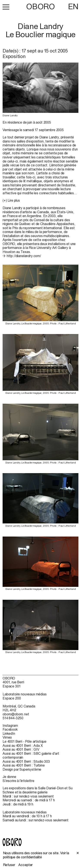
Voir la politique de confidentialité (36, 855)
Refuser (9, 865)
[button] (6, 7)
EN (73, 6)
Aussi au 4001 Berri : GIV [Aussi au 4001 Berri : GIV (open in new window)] (21, 749)
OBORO (40, 7)
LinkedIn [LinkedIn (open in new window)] (9, 733)
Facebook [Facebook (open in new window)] (10, 729)
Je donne (9, 777)
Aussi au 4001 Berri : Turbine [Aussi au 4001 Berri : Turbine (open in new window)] (24, 765)
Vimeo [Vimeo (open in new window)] (7, 737)
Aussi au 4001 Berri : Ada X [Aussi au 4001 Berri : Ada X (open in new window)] (23, 745)
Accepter (25, 865)
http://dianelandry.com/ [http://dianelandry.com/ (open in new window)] (24, 256)
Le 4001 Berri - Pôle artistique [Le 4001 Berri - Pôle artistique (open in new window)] (25, 741)
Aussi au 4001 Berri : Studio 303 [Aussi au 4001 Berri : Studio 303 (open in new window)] (26, 761)
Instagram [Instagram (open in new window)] (10, 725)
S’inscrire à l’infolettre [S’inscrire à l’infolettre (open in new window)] (18, 781)
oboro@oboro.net (16, 714)
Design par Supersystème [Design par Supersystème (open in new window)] (22, 769)
